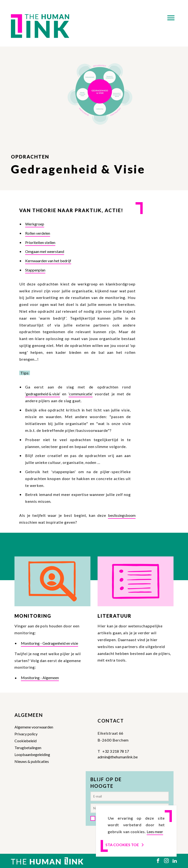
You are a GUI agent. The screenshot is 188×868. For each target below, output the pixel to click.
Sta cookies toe (125, 845)
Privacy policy (26, 734)
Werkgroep (35, 224)
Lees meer (155, 832)
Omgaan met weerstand (45, 251)
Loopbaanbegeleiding (32, 754)
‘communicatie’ (81, 394)
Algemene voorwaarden (34, 727)
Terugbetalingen (28, 748)
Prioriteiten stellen (40, 242)
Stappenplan (35, 270)
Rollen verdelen (38, 233)
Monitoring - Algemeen (40, 678)
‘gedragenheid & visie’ (43, 394)
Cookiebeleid (26, 741)
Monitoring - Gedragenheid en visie (49, 643)
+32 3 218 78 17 (116, 751)
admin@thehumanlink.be (118, 757)
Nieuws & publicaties (32, 761)
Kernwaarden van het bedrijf (48, 261)
